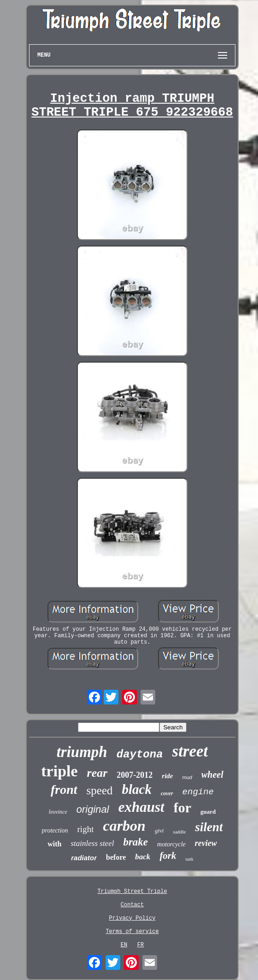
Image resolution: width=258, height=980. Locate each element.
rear (97, 773)
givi (159, 830)
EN (124, 945)
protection (55, 830)
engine (198, 792)
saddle (179, 832)
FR (141, 945)
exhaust (141, 807)
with (54, 844)
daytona (140, 754)
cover (167, 793)
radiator (84, 858)
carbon (124, 826)
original (93, 809)
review (206, 843)
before (116, 857)
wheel (212, 775)
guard (208, 812)
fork (168, 856)
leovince (58, 812)
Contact (132, 905)
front (64, 789)
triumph (82, 752)
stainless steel (92, 843)
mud (187, 777)
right (86, 829)
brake (135, 842)
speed (100, 790)
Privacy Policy (132, 918)
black (136, 789)
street (190, 751)
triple (59, 771)
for (182, 807)
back (143, 857)
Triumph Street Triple (132, 892)
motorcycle (171, 844)
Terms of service (132, 932)
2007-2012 (135, 775)
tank (190, 859)
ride (167, 776)
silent (209, 827)
